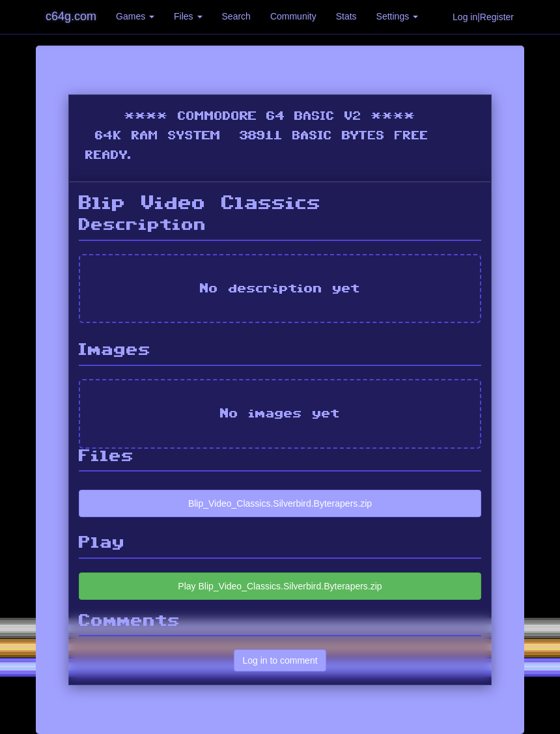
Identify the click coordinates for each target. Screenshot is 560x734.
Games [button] (135, 16)
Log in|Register (483, 17)
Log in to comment (280, 660)
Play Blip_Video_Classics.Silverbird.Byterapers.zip (280, 586)
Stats (346, 16)
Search (236, 16)
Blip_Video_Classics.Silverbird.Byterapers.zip (280, 503)
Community (293, 16)
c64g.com (71, 16)
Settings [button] (397, 16)
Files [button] (188, 16)
